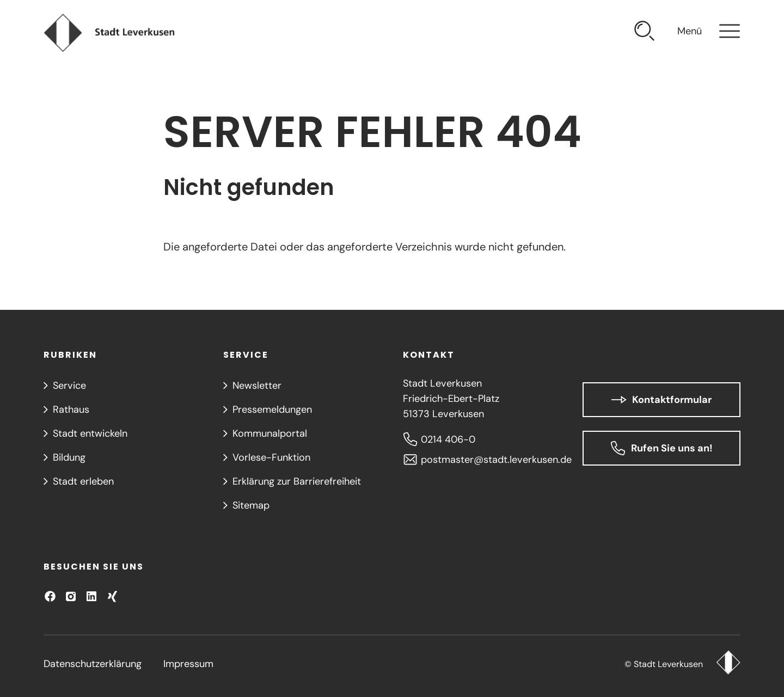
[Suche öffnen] (645, 33)
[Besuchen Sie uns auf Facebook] (50, 596)
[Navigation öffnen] (709, 33)
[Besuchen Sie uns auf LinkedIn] (91, 596)
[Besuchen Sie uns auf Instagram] (71, 596)
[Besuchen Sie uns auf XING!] (112, 596)
